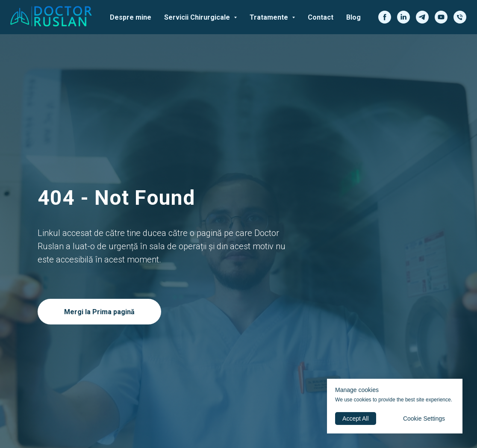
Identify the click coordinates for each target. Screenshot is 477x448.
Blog (353, 17)
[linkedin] (403, 17)
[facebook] (385, 17)
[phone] (460, 17)
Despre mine (131, 17)
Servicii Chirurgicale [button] (198, 17)
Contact (321, 17)
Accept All (355, 419)
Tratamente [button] (270, 17)
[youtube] (441, 17)
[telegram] (422, 17)
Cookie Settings (424, 419)
